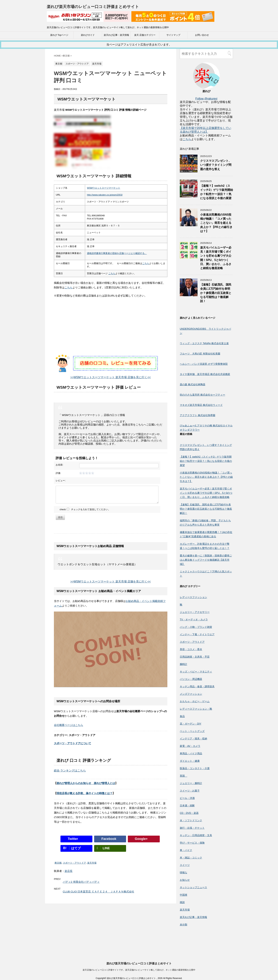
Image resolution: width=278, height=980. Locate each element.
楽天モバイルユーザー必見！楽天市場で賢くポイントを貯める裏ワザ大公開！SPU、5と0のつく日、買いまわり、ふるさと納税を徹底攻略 (206, 493)
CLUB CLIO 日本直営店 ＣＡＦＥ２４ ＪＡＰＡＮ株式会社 (98, 892)
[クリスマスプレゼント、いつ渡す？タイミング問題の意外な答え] (189, 171)
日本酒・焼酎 (187, 806)
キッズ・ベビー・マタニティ (196, 672)
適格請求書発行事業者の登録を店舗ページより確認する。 (117, 253)
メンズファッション (191, 694)
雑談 (182, 902)
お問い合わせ (202, 35)
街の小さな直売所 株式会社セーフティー (202, 395)
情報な (184, 872)
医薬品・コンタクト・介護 (195, 768)
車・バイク (186, 850)
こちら (146, 263)
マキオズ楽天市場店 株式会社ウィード (201, 405)
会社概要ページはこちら (69, 725)
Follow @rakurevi (206, 99)
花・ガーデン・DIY (191, 724)
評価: (58, 473)
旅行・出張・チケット (192, 828)
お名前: (59, 465)
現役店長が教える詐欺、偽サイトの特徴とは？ (84, 793)
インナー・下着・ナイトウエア (197, 634)
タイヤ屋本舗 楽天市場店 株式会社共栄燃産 (205, 374)
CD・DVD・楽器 (189, 813)
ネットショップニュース (193, 887)
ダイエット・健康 (190, 761)
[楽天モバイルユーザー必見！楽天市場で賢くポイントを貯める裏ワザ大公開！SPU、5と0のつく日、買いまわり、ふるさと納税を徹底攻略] (189, 257)
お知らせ (185, 880)
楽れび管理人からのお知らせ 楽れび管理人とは (86, 783)
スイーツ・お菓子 (190, 791)
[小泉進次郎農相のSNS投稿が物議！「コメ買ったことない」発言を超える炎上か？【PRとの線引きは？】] (189, 225)
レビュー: (61, 481)
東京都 (58, 863)
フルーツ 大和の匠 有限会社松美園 (200, 354)
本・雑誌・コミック (191, 858)
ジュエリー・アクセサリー (195, 612)
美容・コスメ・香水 (191, 649)
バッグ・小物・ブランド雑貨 (196, 627)
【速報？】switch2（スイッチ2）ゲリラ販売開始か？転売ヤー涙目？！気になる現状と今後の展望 (217, 192)
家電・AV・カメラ (190, 746)
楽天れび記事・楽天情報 (116, 35)
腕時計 (184, 664)
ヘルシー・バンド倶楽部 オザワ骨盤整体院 (204, 364)
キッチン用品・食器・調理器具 (197, 686)
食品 (182, 716)
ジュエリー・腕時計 (191, 783)
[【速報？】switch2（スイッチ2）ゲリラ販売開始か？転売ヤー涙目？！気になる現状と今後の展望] (189, 196)
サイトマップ (173, 35)
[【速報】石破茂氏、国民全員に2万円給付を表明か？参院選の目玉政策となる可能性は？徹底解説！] (189, 295)
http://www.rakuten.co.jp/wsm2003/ (105, 195)
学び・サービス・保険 (192, 843)
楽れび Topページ (59, 35)
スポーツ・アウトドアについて (73, 743)
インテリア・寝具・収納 (193, 739)
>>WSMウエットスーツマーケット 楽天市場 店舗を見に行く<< (111, 377)
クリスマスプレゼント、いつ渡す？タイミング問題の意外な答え (216, 165)
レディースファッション (193, 597)
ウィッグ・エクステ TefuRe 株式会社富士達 (204, 343)
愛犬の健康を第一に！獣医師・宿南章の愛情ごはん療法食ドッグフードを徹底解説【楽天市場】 (206, 560)
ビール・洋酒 (187, 798)
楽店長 (69, 871)
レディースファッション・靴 (196, 709)
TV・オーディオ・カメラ (194, 619)
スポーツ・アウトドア (74, 863)
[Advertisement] (111, 330)
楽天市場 (92, 863)
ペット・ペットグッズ (192, 731)
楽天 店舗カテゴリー (145, 35)
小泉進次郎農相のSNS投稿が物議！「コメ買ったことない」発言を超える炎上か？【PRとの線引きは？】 (216, 223)
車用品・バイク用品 (191, 753)
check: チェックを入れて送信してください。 (85, 509)
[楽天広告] (88, 19)
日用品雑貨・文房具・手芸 (195, 657)
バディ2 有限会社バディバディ (81, 882)
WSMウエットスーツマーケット (104, 188)
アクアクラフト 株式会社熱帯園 (198, 415)
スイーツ (185, 865)
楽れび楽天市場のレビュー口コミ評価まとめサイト (93, 7)
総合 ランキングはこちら (70, 771)
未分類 (184, 925)
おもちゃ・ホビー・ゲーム (195, 701)
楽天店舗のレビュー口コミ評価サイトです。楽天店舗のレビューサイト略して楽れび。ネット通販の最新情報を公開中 (139, 938)
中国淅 (184, 895)
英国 (184, 776)
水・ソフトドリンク (191, 820)
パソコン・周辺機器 (191, 679)
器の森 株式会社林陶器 (193, 384)
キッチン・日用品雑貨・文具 (196, 835)
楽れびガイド (88, 35)
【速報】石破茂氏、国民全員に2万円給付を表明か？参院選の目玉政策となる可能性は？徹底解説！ (216, 293)
